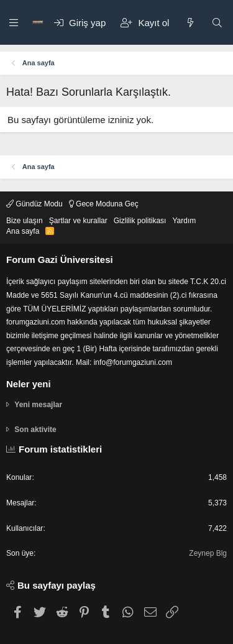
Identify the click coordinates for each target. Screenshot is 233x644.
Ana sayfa (23, 231)
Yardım (184, 221)
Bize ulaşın (25, 221)
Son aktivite (35, 430)
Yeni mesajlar (38, 405)
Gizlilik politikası (140, 221)
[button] (14, 22)
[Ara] (217, 23)
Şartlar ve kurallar (78, 221)
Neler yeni (29, 384)
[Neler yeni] (190, 23)
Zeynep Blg (208, 553)
